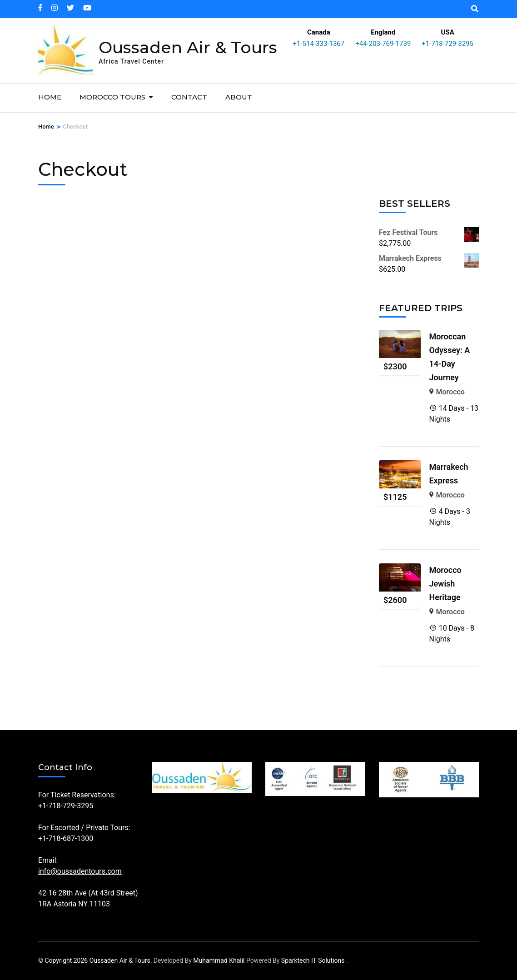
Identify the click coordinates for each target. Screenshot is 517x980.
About (239, 97)
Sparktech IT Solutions (313, 960)
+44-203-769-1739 (383, 44)
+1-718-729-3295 (447, 44)
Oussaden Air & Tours (188, 47)
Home (50, 97)
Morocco (450, 392)
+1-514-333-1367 (319, 44)
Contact (189, 97)
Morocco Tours (112, 97)
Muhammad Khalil (219, 960)
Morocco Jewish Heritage (445, 584)
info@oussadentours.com (80, 871)
